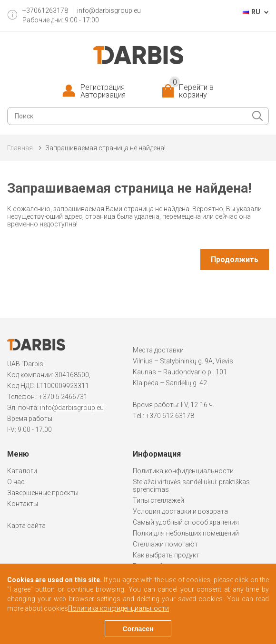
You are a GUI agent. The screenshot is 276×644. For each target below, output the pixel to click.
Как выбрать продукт (166, 555)
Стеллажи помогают (165, 544)
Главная (20, 148)
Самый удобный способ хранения (186, 522)
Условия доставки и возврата (180, 511)
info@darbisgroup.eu (109, 10)
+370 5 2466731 (63, 397)
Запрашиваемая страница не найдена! (105, 148)
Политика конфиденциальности (183, 471)
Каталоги (22, 471)
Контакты (23, 504)
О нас (16, 482)
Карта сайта (26, 526)
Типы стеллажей (158, 500)
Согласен (138, 629)
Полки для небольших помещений (186, 533)
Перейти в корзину (192, 91)
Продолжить (235, 259)
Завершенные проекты (43, 493)
